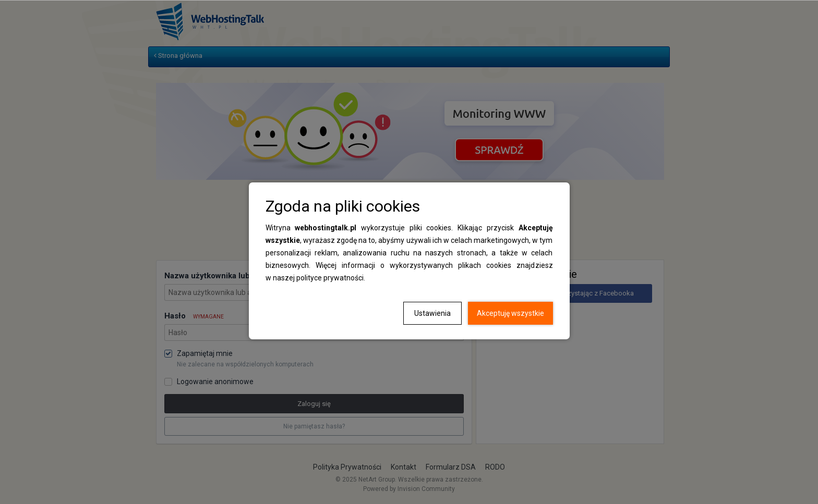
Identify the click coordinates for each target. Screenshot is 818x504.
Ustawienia (432, 313)
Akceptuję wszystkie (510, 313)
